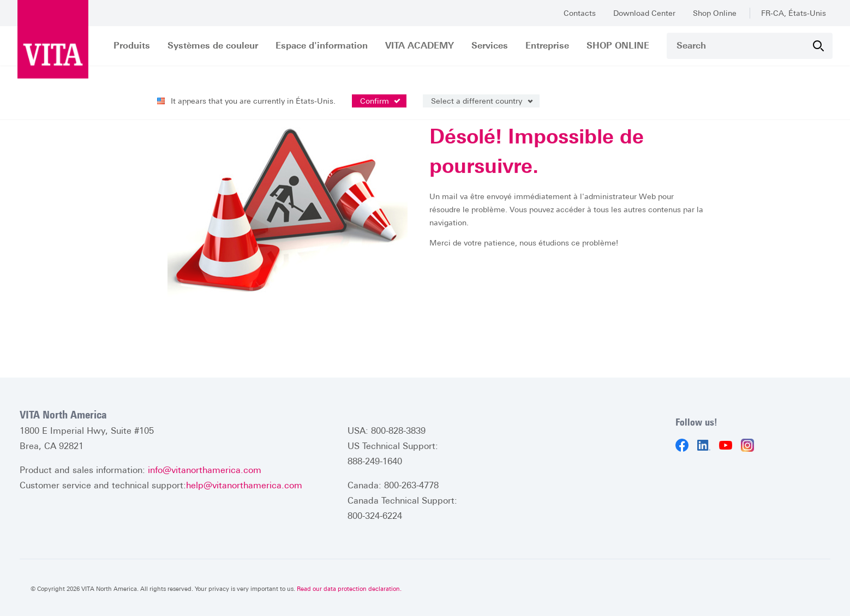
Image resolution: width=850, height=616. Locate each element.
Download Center (644, 13)
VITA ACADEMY (420, 46)
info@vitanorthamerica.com (205, 470)
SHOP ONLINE (618, 46)
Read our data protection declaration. (349, 589)
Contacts (580, 13)
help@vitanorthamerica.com (244, 485)
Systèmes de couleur (213, 46)
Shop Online (715, 13)
